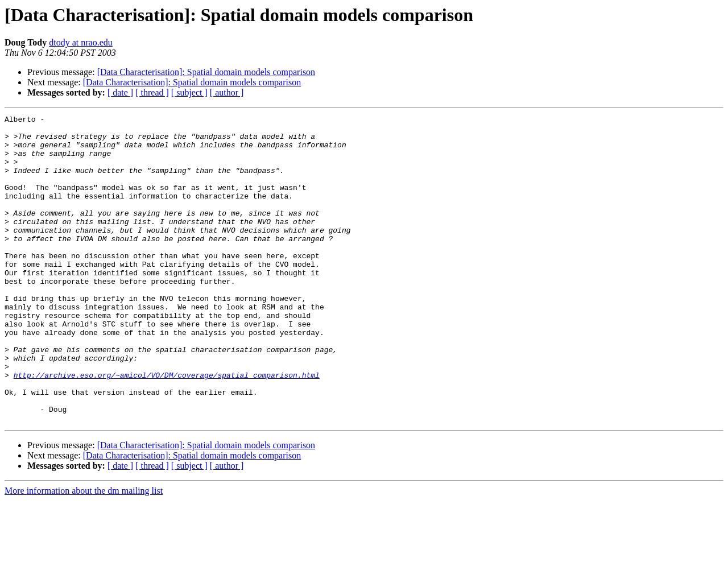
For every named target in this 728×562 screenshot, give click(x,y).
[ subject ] (189, 92)
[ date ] (120, 92)
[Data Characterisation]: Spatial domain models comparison (206, 72)
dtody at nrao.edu (81, 42)
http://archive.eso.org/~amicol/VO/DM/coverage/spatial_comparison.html (167, 428)
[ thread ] (152, 92)
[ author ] (227, 92)
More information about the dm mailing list (84, 552)
